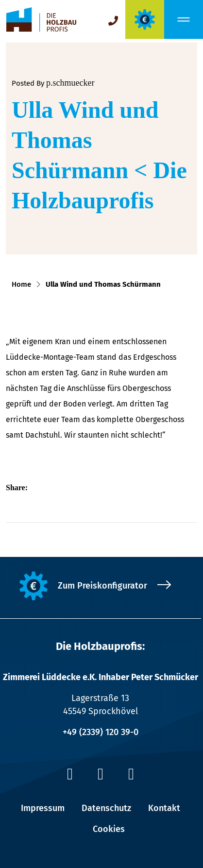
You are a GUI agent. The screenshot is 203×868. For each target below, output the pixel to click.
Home (23, 284)
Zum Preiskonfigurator (102, 586)
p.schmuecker (70, 83)
